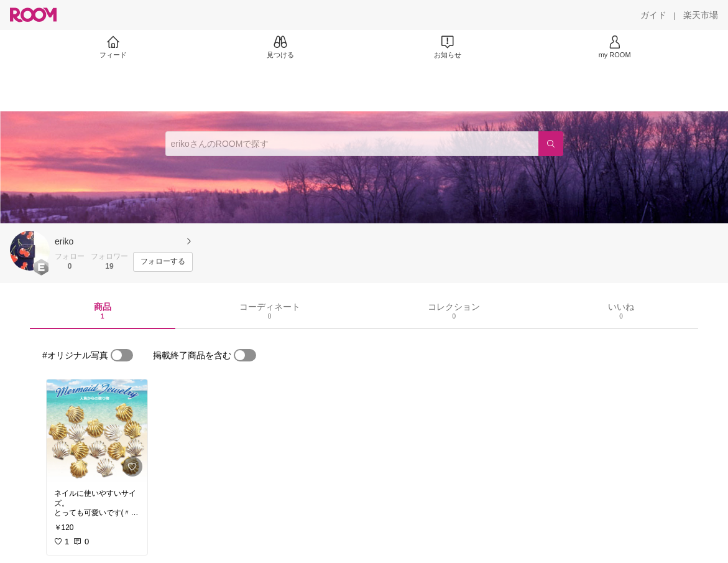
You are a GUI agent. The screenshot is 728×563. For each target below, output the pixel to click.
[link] (97, 430)
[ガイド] (653, 15)
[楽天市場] (701, 15)
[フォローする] (163, 262)
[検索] (551, 144)
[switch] (122, 355)
